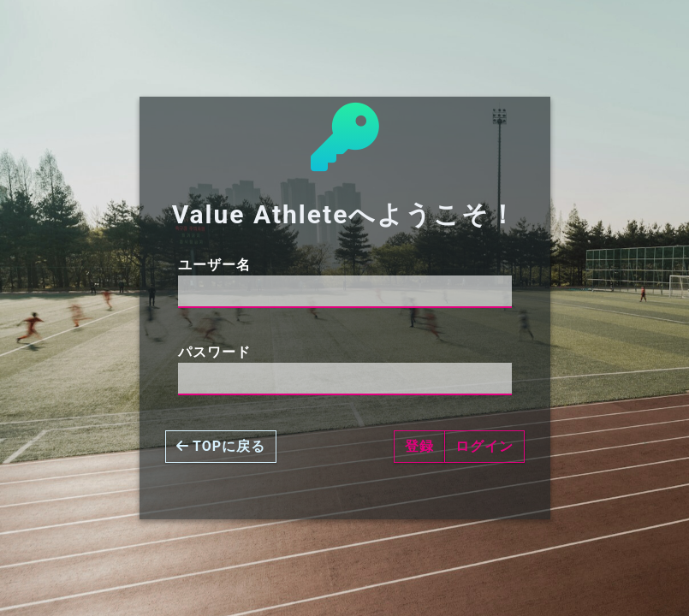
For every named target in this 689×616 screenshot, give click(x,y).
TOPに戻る (221, 446)
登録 (419, 446)
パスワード (214, 352)
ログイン (484, 446)
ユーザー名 (214, 265)
